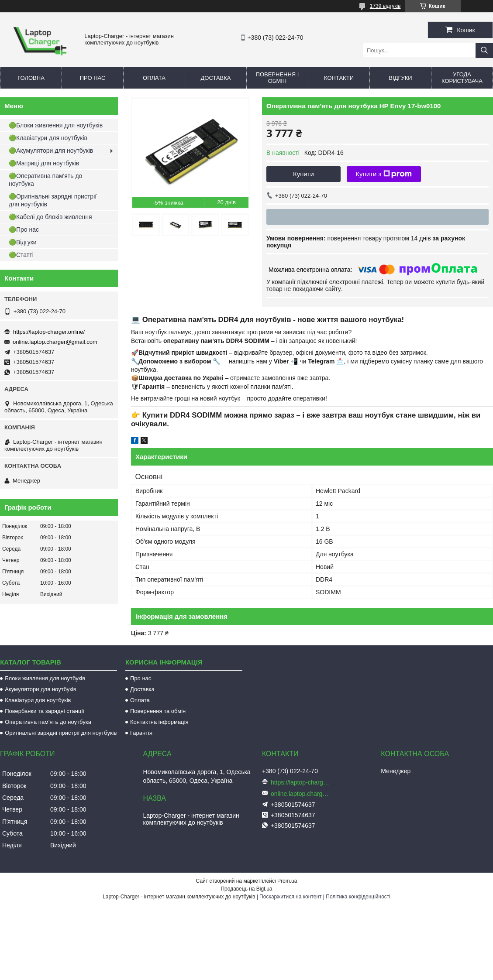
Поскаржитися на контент (290, 897)
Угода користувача (462, 78)
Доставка (216, 78)
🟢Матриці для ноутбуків (44, 163)
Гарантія (141, 733)
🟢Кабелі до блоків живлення (50, 217)
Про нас (93, 78)
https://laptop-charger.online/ (49, 332)
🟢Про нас (24, 230)
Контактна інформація (159, 722)
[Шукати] (484, 50)
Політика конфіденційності (358, 897)
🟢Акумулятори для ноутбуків (51, 151)
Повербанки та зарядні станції (45, 711)
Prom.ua (287, 881)
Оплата (154, 78)
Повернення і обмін (278, 78)
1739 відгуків (385, 6)
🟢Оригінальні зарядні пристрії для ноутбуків (53, 200)
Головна (31, 78)
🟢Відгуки (23, 242)
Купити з (384, 174)
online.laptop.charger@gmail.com (55, 342)
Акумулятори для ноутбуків (41, 689)
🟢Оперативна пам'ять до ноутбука (45, 180)
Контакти (339, 78)
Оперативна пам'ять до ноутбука (48, 722)
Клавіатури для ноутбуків (38, 700)
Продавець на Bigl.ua (246, 889)
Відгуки (400, 78)
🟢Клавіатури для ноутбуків (48, 138)
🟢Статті (21, 255)
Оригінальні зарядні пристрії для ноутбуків (61, 733)
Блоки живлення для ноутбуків (45, 678)
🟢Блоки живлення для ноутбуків (56, 125)
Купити (303, 174)
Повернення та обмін (158, 711)
